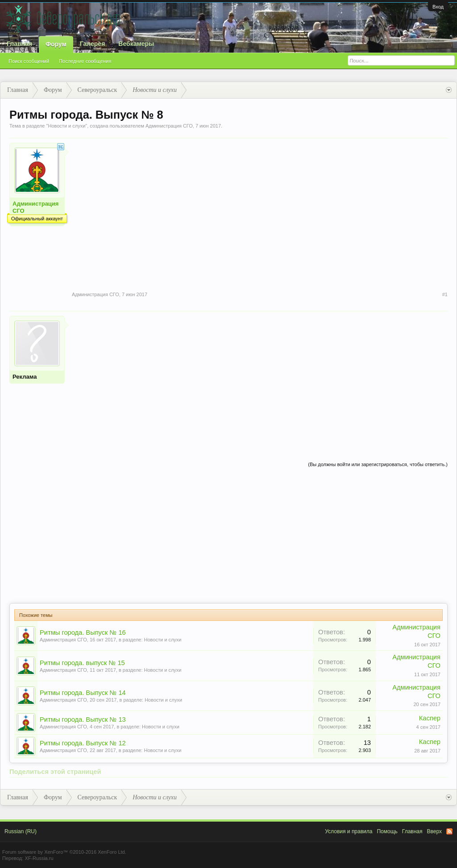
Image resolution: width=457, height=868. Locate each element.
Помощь (387, 831)
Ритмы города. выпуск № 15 (82, 663)
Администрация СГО (169, 126)
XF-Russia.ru (39, 858)
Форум (56, 44)
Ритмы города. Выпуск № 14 (83, 693)
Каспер (430, 718)
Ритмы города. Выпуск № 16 (83, 632)
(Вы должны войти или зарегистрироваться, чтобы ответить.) (378, 464)
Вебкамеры (136, 44)
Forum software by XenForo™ (64, 852)
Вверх (434, 831)
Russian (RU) (21, 831)
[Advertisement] (260, 378)
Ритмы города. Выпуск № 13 (83, 719)
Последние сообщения (85, 61)
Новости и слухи (66, 126)
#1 (445, 294)
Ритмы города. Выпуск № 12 (83, 743)
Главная (19, 44)
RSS (449, 831)
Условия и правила (349, 831)
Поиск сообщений (29, 61)
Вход (438, 7)
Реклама (25, 377)
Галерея (93, 44)
